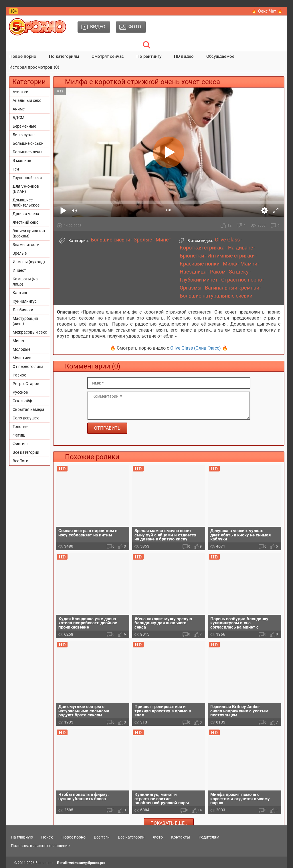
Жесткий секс (25, 222)
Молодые (21, 349)
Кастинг (20, 293)
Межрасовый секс (30, 332)
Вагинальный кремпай (232, 288)
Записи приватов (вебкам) (29, 233)
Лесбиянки (23, 310)
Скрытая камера (28, 409)
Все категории (26, 452)
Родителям (209, 837)
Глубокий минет (199, 280)
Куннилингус (25, 301)
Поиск (47, 837)
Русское (20, 392)
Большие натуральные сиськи (216, 296)
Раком (218, 272)
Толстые (20, 427)
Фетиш (19, 435)
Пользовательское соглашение (40, 846)
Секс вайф (22, 401)
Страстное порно (242, 280)
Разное (19, 375)
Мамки (249, 264)
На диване (241, 248)
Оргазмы (191, 288)
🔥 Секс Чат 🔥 (267, 11)
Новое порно (23, 56)
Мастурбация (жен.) (25, 321)
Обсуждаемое (220, 56)
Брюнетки (192, 256)
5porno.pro (44, 863)
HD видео (184, 56)
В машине (22, 160)
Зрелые (20, 253)
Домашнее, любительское (26, 203)
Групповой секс (27, 178)
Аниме (19, 109)
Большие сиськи (28, 143)
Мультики (22, 358)
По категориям (64, 56)
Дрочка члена (26, 214)
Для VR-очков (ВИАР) (26, 189)
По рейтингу (149, 56)
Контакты (181, 837)
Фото (158, 837)
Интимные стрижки (231, 256)
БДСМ (18, 118)
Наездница (193, 272)
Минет (19, 341)
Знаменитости (26, 245)
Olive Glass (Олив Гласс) (196, 348)
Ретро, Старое (26, 384)
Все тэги (102, 837)
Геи (16, 169)
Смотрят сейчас (108, 56)
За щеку (239, 272)
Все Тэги (20, 461)
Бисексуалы (24, 135)
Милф (230, 264)
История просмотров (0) (34, 67)
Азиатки (20, 92)
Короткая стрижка (202, 248)
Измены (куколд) (29, 262)
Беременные (24, 126)
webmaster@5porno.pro (87, 863)
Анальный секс (27, 100)
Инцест (19, 270)
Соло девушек (26, 418)
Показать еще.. (169, 823)
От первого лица (28, 366)
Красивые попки (200, 264)
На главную (22, 837)
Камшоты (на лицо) (25, 282)
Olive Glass (227, 240)
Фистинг (20, 444)
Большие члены (27, 152)
